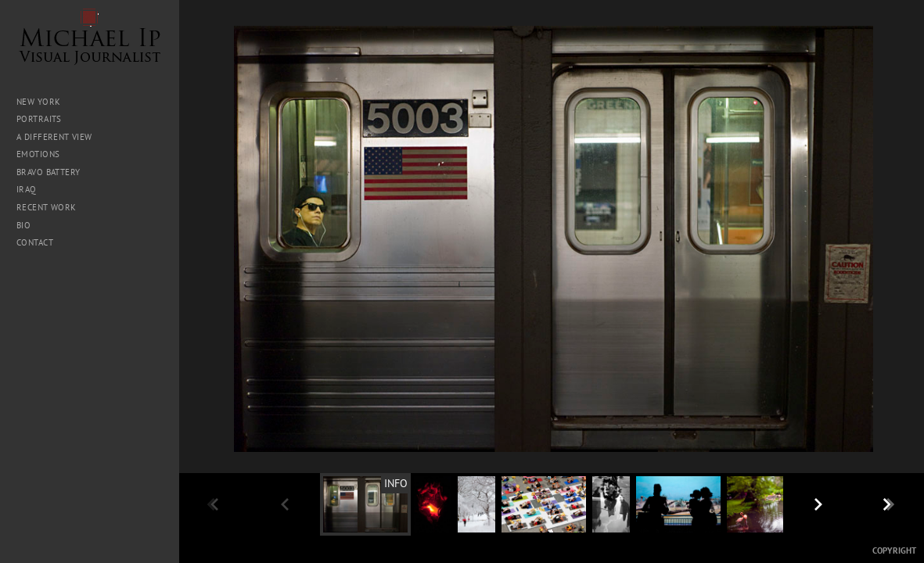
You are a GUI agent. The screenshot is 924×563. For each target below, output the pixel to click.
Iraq (32, 189)
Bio (23, 225)
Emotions (38, 154)
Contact (35, 242)
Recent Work (47, 207)
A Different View (54, 137)
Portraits (39, 119)
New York (38, 102)
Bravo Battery (48, 172)
